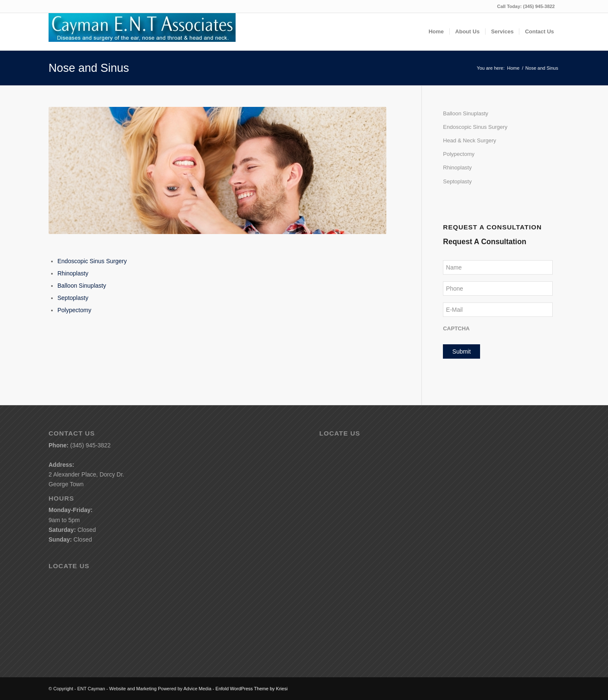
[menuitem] (436, 32)
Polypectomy (74, 310)
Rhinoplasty (73, 273)
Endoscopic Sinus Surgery (92, 261)
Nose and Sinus (89, 68)
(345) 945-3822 (539, 6)
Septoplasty (73, 298)
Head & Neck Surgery (470, 140)
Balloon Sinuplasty (82, 286)
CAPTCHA (456, 328)
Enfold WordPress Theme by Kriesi (251, 689)
